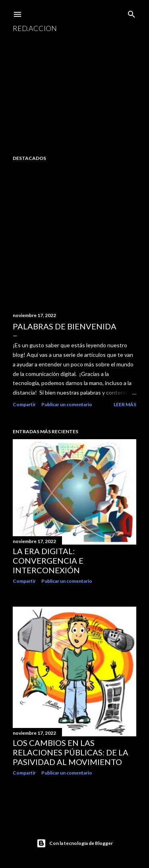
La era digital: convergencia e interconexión (48, 561)
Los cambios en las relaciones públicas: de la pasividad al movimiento (71, 752)
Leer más (125, 404)
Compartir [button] (24, 404)
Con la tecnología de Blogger (75, 843)
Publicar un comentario (67, 404)
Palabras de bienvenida (65, 326)
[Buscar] (132, 13)
